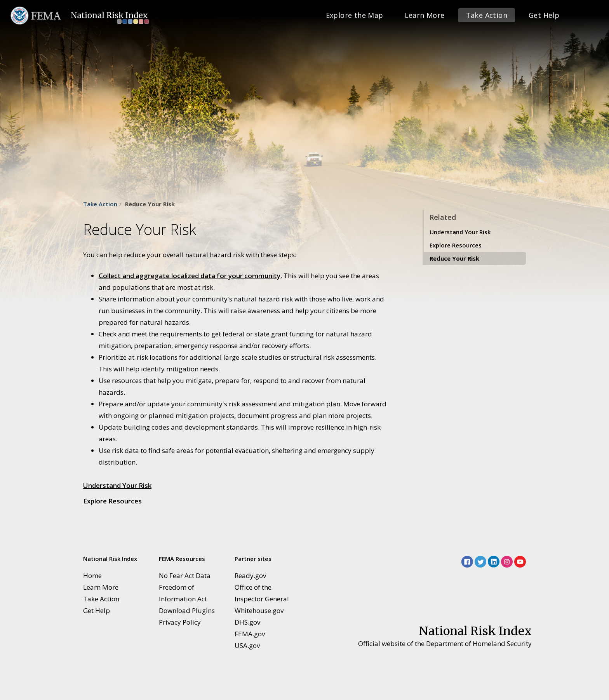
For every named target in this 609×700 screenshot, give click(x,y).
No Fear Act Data (185, 575)
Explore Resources (112, 501)
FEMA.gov (250, 634)
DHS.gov (247, 622)
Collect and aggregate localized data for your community (190, 276)
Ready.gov (250, 575)
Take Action (487, 15)
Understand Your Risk (117, 485)
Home (92, 575)
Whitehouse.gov (259, 610)
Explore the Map (355, 15)
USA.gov (247, 645)
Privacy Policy (180, 622)
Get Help (544, 15)
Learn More (425, 15)
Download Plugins (187, 610)
